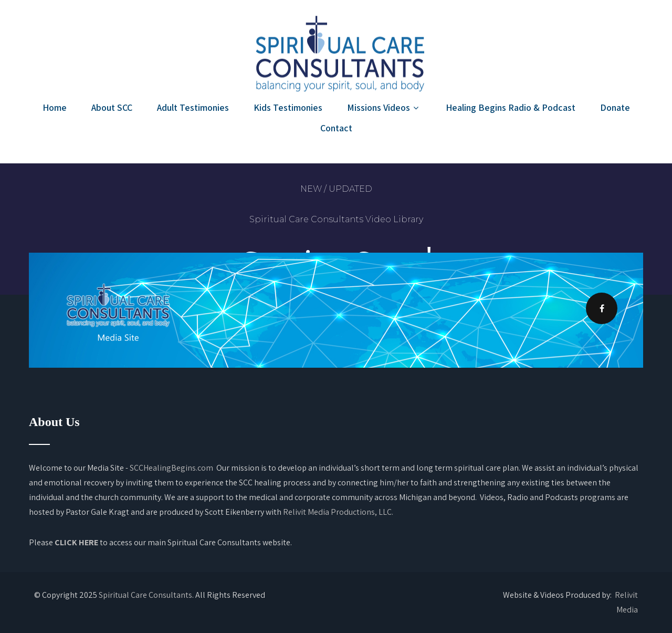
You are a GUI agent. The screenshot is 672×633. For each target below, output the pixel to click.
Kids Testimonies (288, 107)
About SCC (112, 107)
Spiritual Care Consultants (145, 595)
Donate (615, 107)
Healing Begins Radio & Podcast (511, 107)
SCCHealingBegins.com (171, 468)
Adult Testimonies (193, 107)
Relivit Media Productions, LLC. (338, 512)
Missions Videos (384, 107)
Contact (336, 128)
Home (55, 107)
